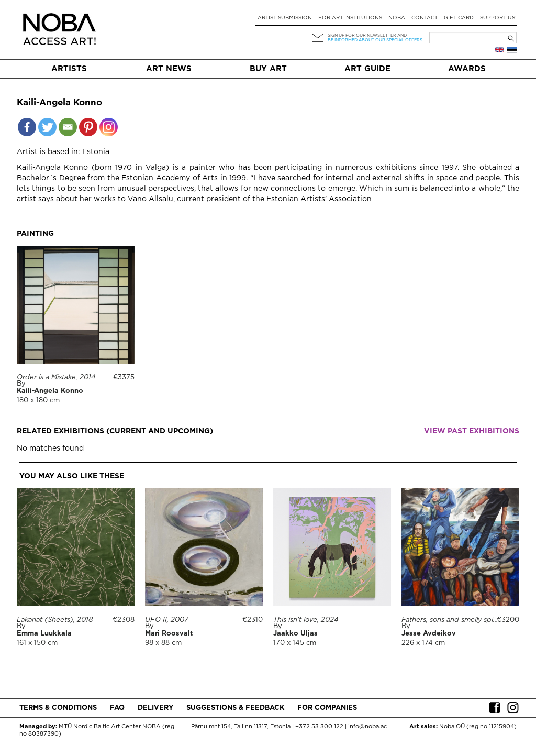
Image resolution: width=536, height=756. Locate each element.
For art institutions (350, 18)
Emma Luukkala (44, 634)
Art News (169, 69)
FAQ (117, 708)
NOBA (397, 18)
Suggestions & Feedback (235, 708)
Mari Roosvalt (169, 634)
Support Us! (498, 18)
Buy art (268, 69)
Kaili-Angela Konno (50, 391)
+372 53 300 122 (319, 727)
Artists (69, 69)
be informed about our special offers (375, 40)
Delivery (155, 708)
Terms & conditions (58, 708)
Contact (425, 18)
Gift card (459, 18)
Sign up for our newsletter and (367, 35)
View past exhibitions (472, 431)
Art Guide (367, 69)
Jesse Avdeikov (429, 634)
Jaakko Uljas (295, 634)
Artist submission (285, 18)
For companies (327, 708)
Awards (467, 69)
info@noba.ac (367, 727)
